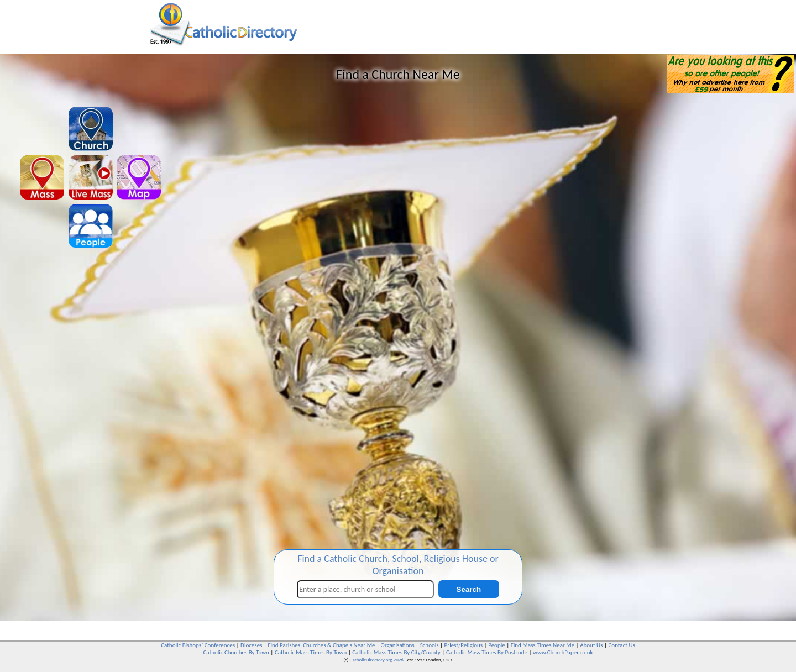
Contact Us (621, 645)
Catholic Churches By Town (236, 652)
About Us (591, 645)
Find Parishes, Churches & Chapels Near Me (321, 645)
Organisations (398, 645)
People (497, 645)
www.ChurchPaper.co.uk (563, 652)
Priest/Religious (464, 645)
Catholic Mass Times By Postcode (487, 652)
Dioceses (251, 645)
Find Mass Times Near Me (543, 645)
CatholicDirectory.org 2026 (377, 660)
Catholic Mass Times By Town (311, 652)
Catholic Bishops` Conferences (198, 645)
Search (469, 589)
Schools (430, 645)
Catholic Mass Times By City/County (396, 652)
